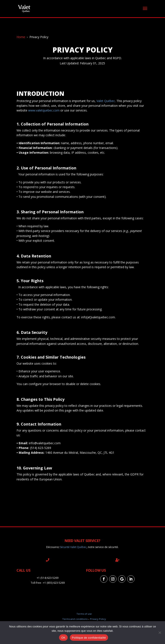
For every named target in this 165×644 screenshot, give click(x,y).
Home (21, 37)
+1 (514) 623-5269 (48, 578)
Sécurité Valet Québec (73, 547)
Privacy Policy (98, 619)
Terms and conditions (75, 619)
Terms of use (84, 614)
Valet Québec (106, 101)
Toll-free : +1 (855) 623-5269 (48, 583)
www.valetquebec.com (44, 110)
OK (63, 638)
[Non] (160, 633)
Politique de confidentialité (89, 638)
